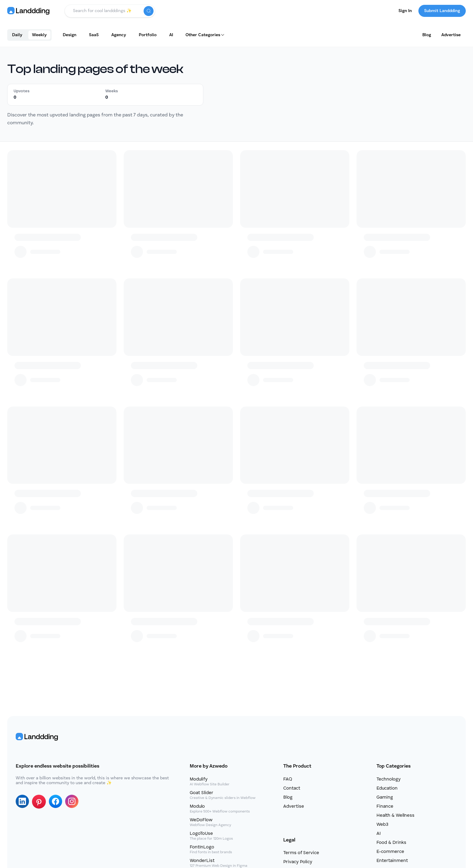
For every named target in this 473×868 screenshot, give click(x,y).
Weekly (39, 35)
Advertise (451, 35)
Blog (427, 35)
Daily (17, 35)
